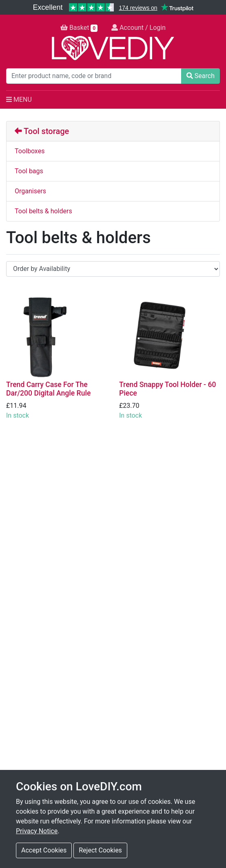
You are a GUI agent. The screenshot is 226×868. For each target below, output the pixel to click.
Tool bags (29, 171)
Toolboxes (30, 151)
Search (201, 76)
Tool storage (42, 131)
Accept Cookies (44, 850)
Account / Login (138, 28)
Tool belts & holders (43, 211)
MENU (19, 100)
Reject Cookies (100, 850)
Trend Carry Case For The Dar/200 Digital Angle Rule (48, 389)
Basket (79, 28)
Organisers (30, 191)
